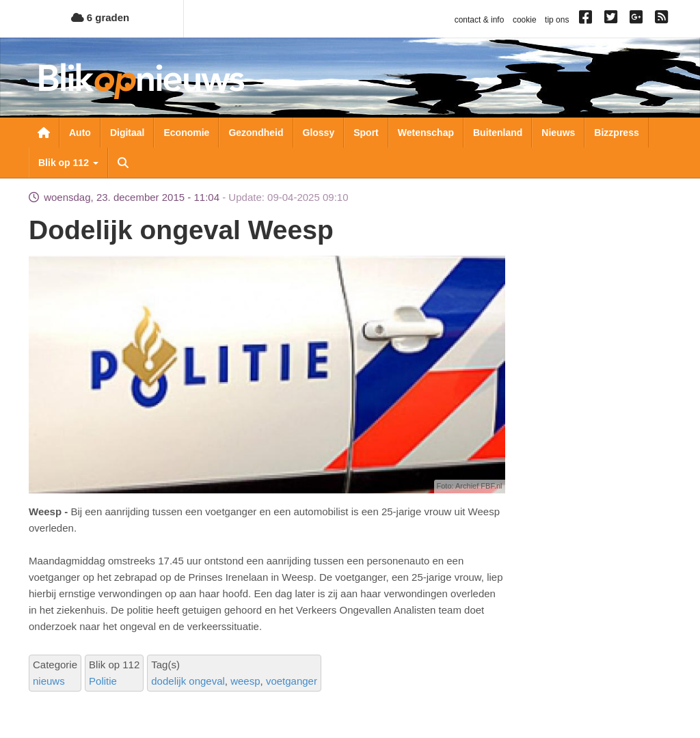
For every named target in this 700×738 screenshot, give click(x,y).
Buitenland (498, 133)
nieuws (49, 681)
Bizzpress (616, 133)
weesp (245, 681)
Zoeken (123, 163)
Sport (366, 133)
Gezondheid (256, 133)
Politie (103, 681)
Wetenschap (426, 133)
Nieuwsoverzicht (44, 133)
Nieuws (558, 133)
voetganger (292, 681)
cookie (525, 20)
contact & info (480, 20)
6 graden (100, 17)
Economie (186, 133)
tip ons (557, 20)
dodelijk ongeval (188, 681)
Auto (80, 133)
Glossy (319, 133)
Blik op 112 (68, 163)
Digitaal (127, 133)
